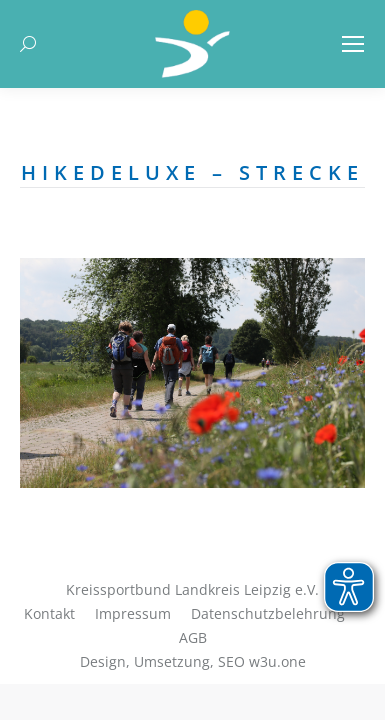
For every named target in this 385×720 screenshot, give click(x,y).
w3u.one (277, 661)
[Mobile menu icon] (353, 44)
